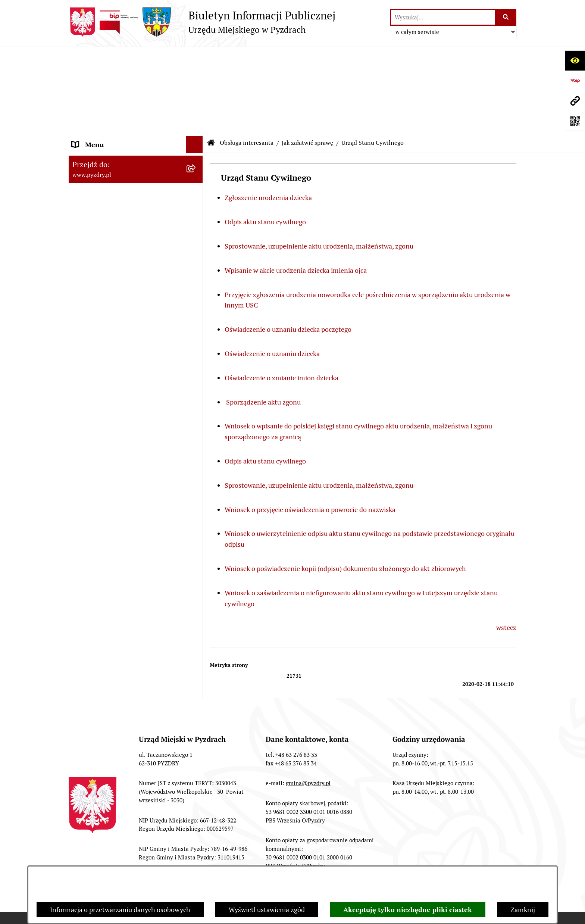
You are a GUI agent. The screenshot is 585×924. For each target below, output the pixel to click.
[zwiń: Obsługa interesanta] (196, 135)
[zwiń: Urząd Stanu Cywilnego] (196, 253)
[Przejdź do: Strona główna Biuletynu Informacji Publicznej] (211, 56)
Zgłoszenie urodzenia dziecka (268, 111)
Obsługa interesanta (247, 56)
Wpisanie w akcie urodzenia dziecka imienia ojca (296, 183)
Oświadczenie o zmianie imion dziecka (281, 291)
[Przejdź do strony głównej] (202, 22)
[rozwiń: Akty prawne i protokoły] (196, 91)
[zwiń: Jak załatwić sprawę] (196, 156)
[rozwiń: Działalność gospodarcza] (196, 210)
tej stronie (297, 875)
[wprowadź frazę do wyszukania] (443, 17)
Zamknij (523, 910)
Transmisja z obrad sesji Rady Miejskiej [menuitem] (115, 113)
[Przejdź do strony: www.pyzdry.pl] (575, 101)
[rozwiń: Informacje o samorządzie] (196, 75)
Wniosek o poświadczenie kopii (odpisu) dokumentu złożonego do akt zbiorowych (345, 482)
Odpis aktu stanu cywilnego (265, 135)
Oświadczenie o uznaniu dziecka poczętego (289, 242)
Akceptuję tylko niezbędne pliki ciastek (408, 910)
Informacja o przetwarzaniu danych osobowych (120, 910)
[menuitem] (136, 156)
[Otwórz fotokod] (575, 121)
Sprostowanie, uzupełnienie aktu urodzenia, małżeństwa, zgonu (319, 159)
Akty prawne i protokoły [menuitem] (108, 91)
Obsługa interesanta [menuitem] (102, 135)
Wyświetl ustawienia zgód (267, 910)
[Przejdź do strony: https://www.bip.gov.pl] (575, 81)
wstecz (506, 541)
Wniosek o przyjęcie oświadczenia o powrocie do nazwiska (310, 423)
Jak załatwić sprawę (307, 56)
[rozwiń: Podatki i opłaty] (196, 231)
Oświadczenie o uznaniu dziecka (272, 267)
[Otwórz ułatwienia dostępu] (575, 60)
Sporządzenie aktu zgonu (263, 315)
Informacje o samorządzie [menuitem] (110, 74)
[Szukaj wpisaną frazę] (506, 17)
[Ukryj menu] (195, 58)
